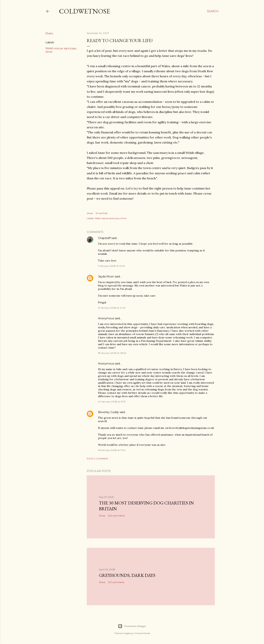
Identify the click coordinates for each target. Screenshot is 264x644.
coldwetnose (85, 11)
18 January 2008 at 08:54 (112, 353)
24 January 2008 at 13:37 (112, 402)
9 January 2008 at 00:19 (112, 266)
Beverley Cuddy (108, 412)
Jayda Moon (106, 277)
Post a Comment (98, 459)
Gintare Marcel (142, 633)
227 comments (116, 582)
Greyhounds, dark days (127, 575)
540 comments (116, 516)
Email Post (102, 213)
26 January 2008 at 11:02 (112, 450)
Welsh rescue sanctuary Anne (110, 218)
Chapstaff (104, 238)
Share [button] (49, 33)
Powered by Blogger (132, 626)
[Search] (213, 11)
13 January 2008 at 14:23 (112, 308)
